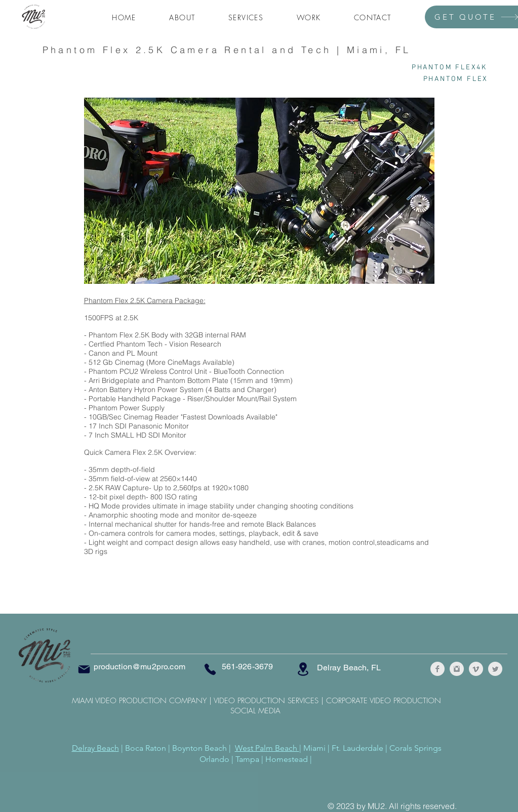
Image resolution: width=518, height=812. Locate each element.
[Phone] (210, 669)
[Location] (303, 669)
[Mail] (84, 669)
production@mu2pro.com (140, 667)
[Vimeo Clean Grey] (476, 669)
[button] (246, 18)
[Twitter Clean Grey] (495, 669)
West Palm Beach (267, 748)
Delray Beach (95, 748)
